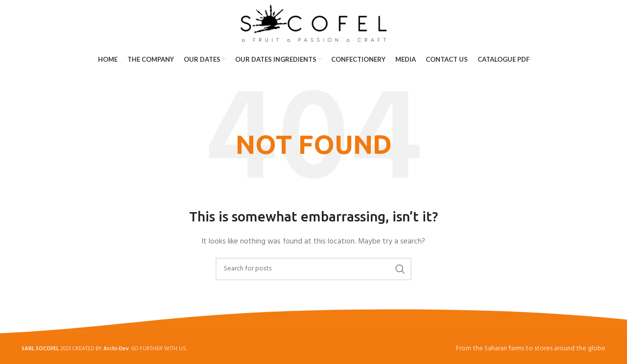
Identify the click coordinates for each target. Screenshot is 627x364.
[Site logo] (314, 23)
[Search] (313, 269)
